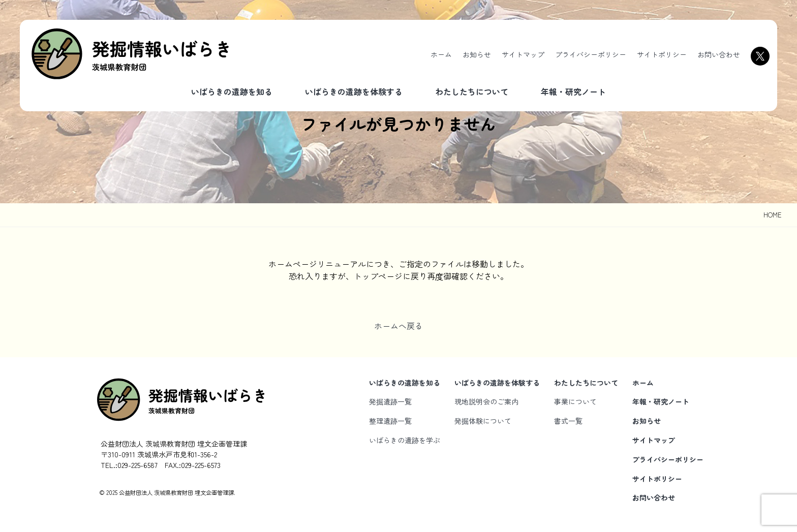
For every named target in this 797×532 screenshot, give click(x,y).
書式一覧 (568, 421)
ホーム (441, 54)
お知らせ (477, 54)
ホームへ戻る (398, 326)
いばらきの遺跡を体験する (354, 91)
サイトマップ (523, 54)
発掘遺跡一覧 (390, 401)
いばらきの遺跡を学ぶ (405, 440)
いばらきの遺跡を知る (232, 91)
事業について (575, 401)
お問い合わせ (719, 54)
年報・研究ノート (573, 91)
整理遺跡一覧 (390, 421)
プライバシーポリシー (591, 54)
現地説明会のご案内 (486, 401)
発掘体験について (483, 421)
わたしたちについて (472, 91)
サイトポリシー (662, 54)
